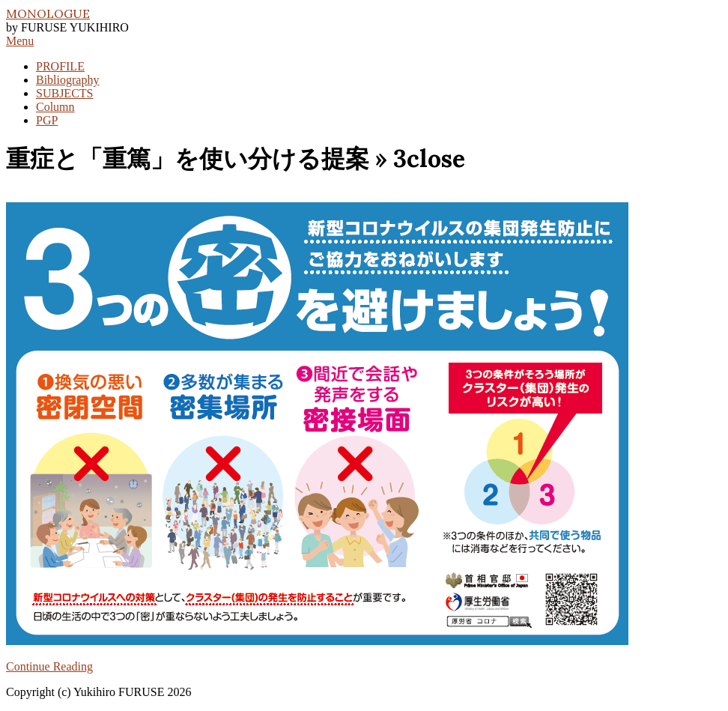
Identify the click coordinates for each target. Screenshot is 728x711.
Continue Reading (49, 666)
